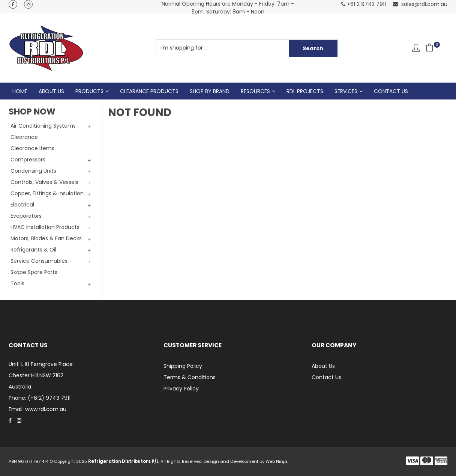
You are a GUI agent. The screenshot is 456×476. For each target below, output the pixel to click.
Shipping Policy (183, 366)
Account (416, 48)
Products (89, 91)
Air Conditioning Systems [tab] (43, 126)
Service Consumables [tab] (39, 261)
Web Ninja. (277, 461)
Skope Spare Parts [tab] (34, 272)
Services (346, 91)
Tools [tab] (17, 283)
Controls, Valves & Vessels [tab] (44, 182)
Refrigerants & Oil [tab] (33, 250)
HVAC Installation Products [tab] (45, 227)
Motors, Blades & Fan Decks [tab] (46, 238)
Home (20, 91)
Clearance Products (149, 91)
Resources (255, 91)
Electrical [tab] (22, 205)
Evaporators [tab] (26, 216)
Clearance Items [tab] (32, 148)
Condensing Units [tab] (33, 171)
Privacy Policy (181, 389)
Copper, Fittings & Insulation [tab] (47, 193)
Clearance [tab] (24, 137)
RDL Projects (305, 91)
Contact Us (391, 91)
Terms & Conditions (190, 377)
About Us (51, 91)
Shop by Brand (210, 91)
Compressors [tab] (28, 160)
